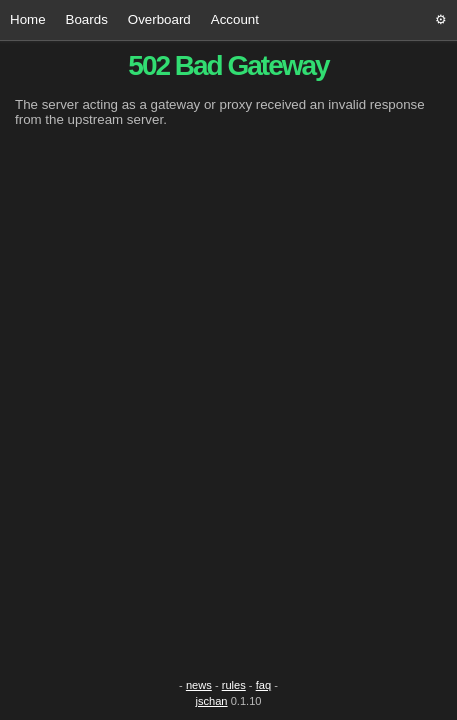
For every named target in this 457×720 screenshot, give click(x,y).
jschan (211, 701)
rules (234, 685)
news (199, 685)
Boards (87, 19)
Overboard (159, 19)
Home (28, 19)
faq (263, 685)
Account (235, 19)
